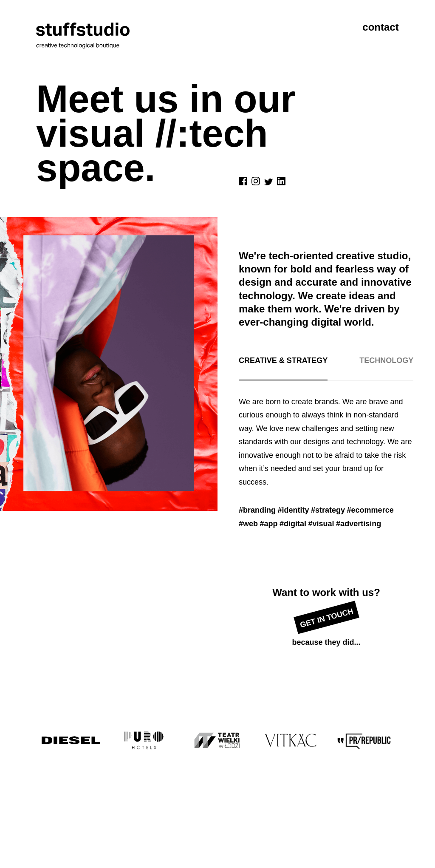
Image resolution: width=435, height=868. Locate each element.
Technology (386, 360)
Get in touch (326, 618)
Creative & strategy (283, 360)
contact (380, 27)
